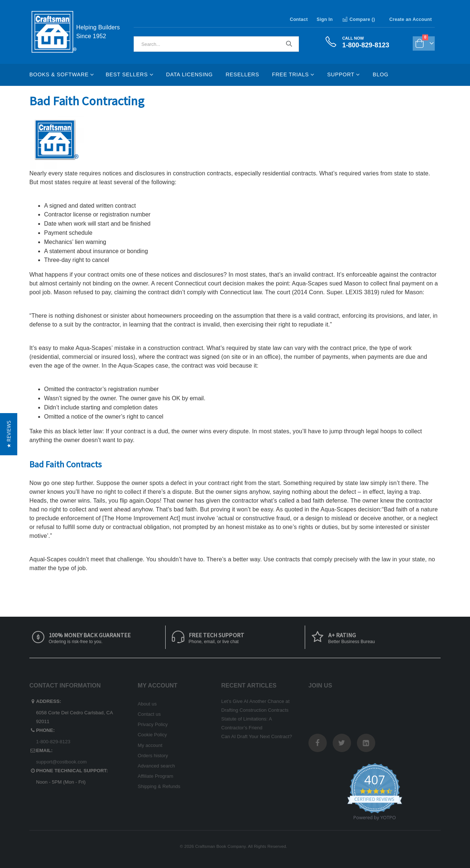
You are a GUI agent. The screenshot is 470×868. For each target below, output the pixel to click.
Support (341, 74)
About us (147, 704)
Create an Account (411, 19)
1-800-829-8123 (53, 742)
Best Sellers (127, 74)
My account (150, 745)
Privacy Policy (153, 724)
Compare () (358, 19)
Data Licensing (189, 74)
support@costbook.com (61, 762)
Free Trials (290, 74)
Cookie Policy (152, 735)
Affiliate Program (156, 776)
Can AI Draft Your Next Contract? (257, 736)
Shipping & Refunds (159, 786)
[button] (9, 434)
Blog (381, 74)
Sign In (325, 19)
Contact (299, 19)
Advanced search (156, 766)
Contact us (149, 714)
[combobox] (216, 44)
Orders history (153, 756)
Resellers (242, 74)
